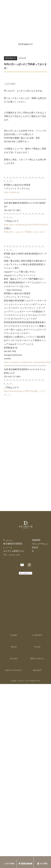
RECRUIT (37, 670)
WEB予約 (42, 864)
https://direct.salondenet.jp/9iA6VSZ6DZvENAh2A (25, 225)
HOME (14, 635)
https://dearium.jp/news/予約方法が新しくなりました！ (25, 393)
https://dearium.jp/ (12, 192)
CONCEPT (37, 635)
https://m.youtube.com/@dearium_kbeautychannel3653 (25, 362)
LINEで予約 (9, 864)
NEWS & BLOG (37, 659)
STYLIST (14, 659)
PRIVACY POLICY (14, 670)
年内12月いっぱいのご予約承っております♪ (25, 232)
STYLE (37, 647)
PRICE (14, 647)
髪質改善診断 (25, 864)
